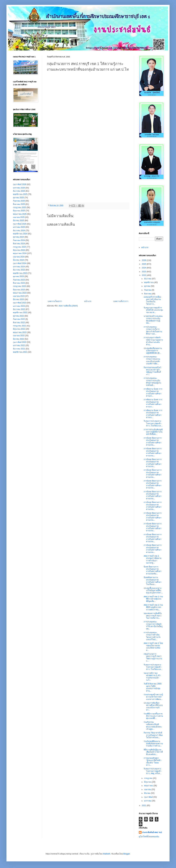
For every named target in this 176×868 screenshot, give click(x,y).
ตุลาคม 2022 (18, 316)
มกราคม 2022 (19, 345)
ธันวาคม (148, 279)
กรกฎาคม (149, 778)
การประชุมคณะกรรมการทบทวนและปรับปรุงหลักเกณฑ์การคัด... (152, 360)
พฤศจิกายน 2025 (20, 194)
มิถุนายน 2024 (19, 250)
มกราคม (148, 801)
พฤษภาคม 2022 (20, 332)
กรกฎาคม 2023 (19, 286)
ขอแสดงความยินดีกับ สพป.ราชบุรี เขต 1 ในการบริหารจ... (153, 616)
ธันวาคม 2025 (19, 191)
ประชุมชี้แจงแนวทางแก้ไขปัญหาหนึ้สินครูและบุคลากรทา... (153, 591)
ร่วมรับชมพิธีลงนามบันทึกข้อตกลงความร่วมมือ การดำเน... (153, 744)
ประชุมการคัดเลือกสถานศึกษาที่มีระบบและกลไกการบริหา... (153, 706)
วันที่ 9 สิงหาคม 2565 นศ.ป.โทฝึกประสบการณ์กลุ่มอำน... (153, 687)
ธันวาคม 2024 (19, 230)
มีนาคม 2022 (19, 339)
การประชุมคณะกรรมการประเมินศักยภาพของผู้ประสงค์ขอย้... (152, 382)
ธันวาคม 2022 (19, 309)
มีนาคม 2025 (19, 221)
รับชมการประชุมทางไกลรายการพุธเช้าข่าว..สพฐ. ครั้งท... (153, 771)
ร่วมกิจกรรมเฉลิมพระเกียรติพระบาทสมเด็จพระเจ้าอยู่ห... (153, 726)
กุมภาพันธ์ (149, 797)
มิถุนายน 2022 (19, 329)
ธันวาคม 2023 (19, 270)
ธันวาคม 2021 (19, 349)
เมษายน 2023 (19, 296)
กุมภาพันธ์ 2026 (20, 184)
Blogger (127, 854)
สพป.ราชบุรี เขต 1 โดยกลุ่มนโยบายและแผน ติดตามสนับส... (153, 647)
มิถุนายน (148, 782)
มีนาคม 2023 (19, 299)
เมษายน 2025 (19, 217)
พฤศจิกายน (149, 282)
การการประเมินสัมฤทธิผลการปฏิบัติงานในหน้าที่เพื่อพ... (153, 432)
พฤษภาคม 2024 (20, 253)
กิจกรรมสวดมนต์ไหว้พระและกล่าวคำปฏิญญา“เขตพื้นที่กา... (152, 371)
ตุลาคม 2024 (18, 237)
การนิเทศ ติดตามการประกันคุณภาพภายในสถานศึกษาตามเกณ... (153, 441)
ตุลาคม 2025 (18, 198)
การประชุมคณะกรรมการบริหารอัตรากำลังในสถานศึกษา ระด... (153, 330)
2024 (144, 268)
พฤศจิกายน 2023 (20, 273)
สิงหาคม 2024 (19, 244)
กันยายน (148, 290)
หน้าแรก (88, 301)
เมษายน (148, 790)
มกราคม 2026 (19, 188)
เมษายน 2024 (19, 257)
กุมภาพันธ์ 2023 (20, 303)
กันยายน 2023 (19, 280)
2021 (144, 805)
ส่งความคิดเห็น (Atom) (68, 306)
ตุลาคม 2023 (18, 276)
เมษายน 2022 (19, 336)
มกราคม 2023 (19, 306)
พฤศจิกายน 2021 (20, 352)
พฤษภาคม (149, 786)
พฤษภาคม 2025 (20, 214)
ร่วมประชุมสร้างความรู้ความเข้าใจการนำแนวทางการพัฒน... (153, 697)
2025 (144, 264)
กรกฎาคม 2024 (19, 247)
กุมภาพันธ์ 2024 (20, 263)
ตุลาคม (147, 286)
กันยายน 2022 (19, 319)
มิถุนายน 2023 (19, 290)
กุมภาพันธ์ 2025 (20, 224)
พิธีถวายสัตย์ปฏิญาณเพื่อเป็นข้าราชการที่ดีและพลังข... (153, 752)
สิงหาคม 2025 (19, 204)
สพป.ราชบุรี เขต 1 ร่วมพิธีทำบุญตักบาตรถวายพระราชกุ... (153, 607)
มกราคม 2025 (19, 227)
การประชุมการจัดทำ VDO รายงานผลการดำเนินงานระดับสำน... (153, 341)
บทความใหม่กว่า (55, 301)
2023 (144, 272)
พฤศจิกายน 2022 (20, 313)
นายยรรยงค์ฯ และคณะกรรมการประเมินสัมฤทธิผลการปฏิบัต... (153, 320)
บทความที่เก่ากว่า (121, 301)
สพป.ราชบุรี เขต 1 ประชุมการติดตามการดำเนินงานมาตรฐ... (153, 559)
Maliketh (107, 854)
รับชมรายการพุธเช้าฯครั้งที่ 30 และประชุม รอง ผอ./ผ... (153, 310)
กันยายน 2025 (19, 201)
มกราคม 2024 (19, 267)
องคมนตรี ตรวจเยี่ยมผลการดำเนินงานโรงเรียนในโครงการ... (152, 300)
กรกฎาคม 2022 (19, 326)
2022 (144, 275)
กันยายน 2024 (19, 240)
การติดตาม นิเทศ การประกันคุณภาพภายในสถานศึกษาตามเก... (153, 392)
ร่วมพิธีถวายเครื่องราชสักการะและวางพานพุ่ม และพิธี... (153, 716)
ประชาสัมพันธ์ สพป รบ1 (152, 832)
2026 (144, 260)
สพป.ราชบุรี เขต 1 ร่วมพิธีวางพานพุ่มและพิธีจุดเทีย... (153, 599)
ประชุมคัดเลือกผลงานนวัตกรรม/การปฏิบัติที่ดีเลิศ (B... (153, 351)
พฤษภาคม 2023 (20, 293)
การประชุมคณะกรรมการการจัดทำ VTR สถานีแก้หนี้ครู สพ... (153, 625)
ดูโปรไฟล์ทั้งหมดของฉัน (149, 837)
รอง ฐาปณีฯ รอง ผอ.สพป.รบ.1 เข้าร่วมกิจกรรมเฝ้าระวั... (152, 677)
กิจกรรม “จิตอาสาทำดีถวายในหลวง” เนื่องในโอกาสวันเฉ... (153, 735)
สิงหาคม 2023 (19, 283)
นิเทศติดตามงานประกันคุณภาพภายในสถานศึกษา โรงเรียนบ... (153, 581)
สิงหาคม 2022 (19, 323)
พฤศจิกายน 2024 (20, 234)
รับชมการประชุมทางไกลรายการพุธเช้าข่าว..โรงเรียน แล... (153, 423)
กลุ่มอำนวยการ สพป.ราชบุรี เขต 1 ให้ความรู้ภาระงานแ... (153, 657)
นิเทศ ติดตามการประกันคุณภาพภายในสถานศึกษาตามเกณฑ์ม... (153, 570)
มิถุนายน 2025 (19, 211)
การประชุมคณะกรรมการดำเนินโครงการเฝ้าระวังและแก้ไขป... (152, 636)
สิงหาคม (148, 294)
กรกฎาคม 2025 (19, 207)
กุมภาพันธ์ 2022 (20, 342)
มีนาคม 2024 (19, 260)
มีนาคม (148, 793)
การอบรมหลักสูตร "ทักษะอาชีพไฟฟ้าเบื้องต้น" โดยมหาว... (152, 762)
